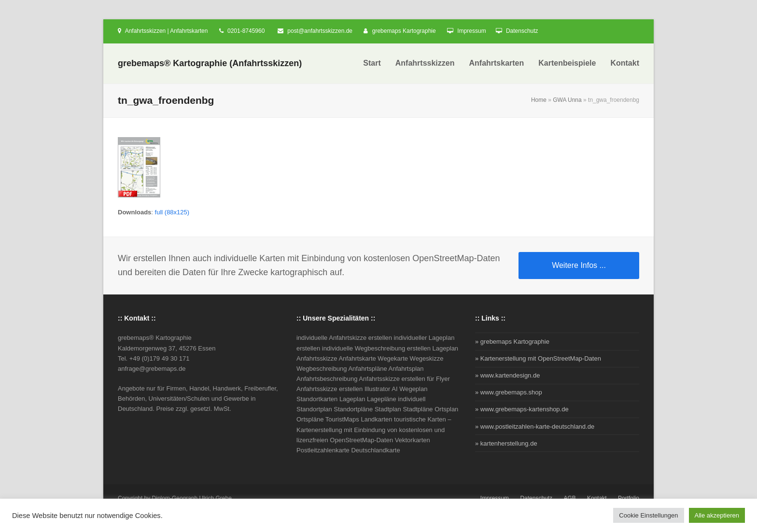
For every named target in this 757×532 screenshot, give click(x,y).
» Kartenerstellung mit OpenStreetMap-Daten (538, 358)
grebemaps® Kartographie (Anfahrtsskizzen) (210, 63)
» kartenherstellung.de (506, 443)
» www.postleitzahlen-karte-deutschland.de (535, 427)
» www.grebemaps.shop (509, 392)
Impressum (471, 31)
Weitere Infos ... (579, 265)
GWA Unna (567, 100)
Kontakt (597, 498)
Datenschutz (522, 31)
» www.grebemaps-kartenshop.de (522, 409)
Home (539, 100)
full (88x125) (172, 212)
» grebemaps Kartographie (512, 342)
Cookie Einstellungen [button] (648, 515)
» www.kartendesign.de (507, 375)
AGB (569, 498)
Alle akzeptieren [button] (717, 515)
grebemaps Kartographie (404, 31)
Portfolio (629, 498)
